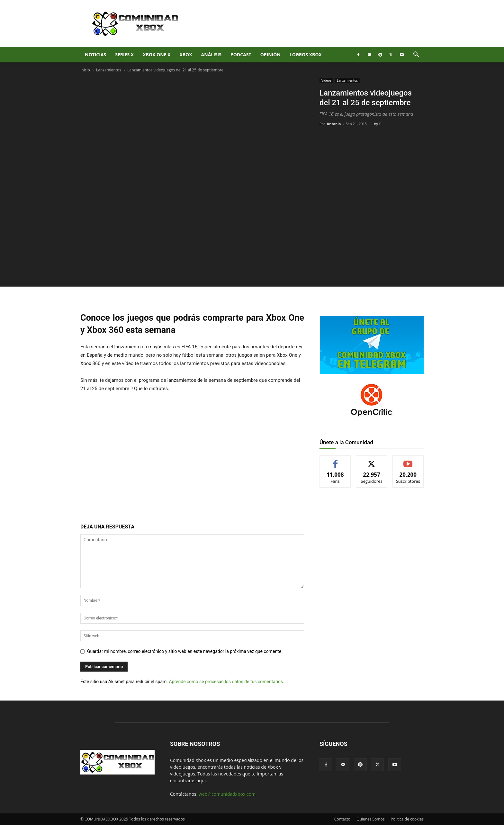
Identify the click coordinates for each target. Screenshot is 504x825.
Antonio (334, 124)
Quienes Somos (370, 819)
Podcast (241, 55)
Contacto (342, 819)
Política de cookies (407, 819)
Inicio (85, 70)
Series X (124, 55)
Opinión (270, 55)
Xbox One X (157, 55)
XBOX (186, 55)
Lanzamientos (109, 70)
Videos (326, 80)
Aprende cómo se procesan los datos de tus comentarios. (226, 682)
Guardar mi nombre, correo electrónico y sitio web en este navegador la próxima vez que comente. (185, 651)
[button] (416, 55)
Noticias (95, 55)
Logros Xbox (306, 55)
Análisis (211, 55)
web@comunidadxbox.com (227, 794)
